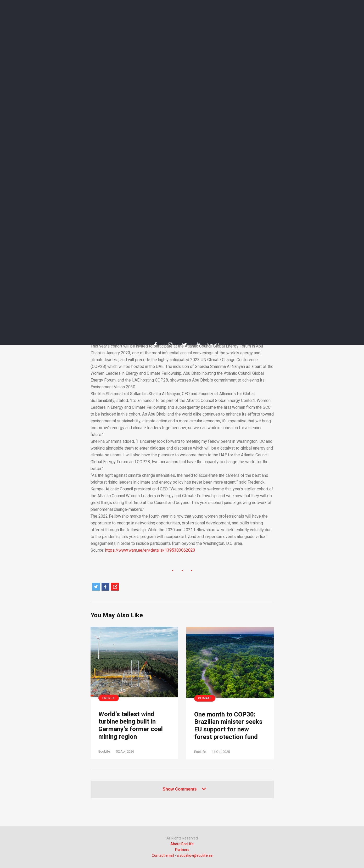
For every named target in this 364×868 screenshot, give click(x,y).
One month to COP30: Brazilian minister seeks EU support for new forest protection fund (228, 726)
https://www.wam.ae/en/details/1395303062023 (150, 550)
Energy (109, 698)
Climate (205, 698)
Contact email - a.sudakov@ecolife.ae (182, 856)
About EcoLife (182, 844)
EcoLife (104, 751)
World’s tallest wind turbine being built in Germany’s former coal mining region (131, 726)
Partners (182, 850)
